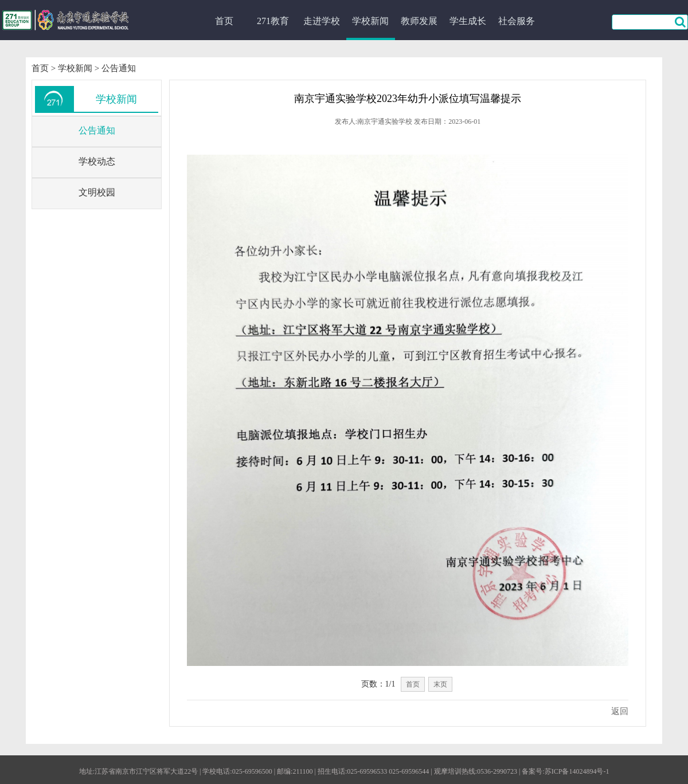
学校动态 (97, 161)
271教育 (273, 21)
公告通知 (119, 68)
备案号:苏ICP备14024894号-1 (565, 771)
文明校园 (97, 192)
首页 (224, 21)
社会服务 (517, 21)
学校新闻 (370, 21)
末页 (440, 684)
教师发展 (419, 21)
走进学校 (322, 21)
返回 (620, 711)
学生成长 (468, 21)
